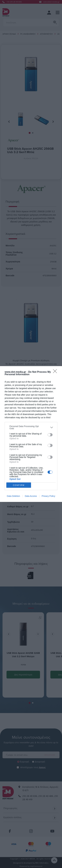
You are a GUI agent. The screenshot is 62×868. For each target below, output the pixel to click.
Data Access (31, 496)
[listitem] (31, 427)
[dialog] (31, 434)
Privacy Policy (48, 496)
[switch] (50, 435)
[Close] (56, 372)
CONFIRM (19, 485)
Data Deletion (13, 496)
